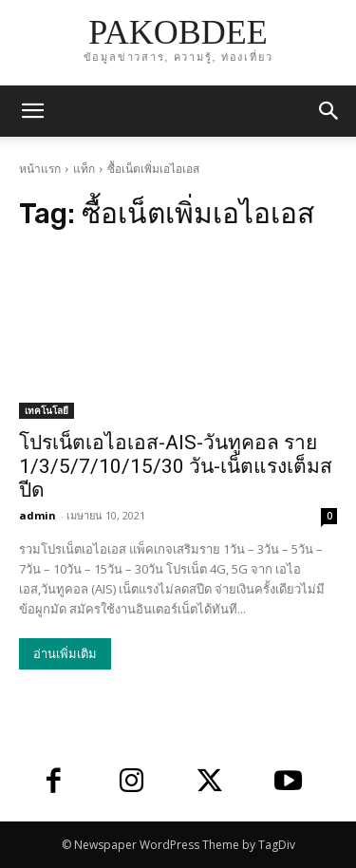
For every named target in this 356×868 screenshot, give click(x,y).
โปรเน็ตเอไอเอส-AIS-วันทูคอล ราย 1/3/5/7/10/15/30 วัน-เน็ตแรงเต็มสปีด (176, 466)
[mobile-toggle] (32, 111)
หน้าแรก (40, 169)
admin (37, 515)
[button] (329, 111)
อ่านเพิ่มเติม (65, 654)
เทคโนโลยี (47, 410)
